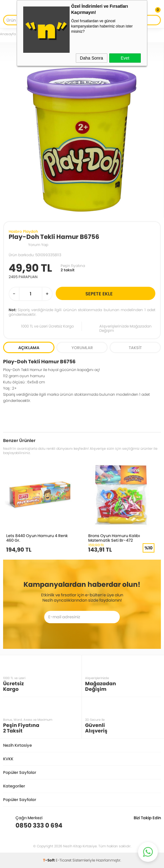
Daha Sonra (91, 58)
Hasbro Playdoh (23, 231)
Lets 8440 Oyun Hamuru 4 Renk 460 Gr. (37, 538)
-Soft (49, 860)
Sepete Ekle (119, 293)
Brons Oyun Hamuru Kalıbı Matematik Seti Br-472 (114, 538)
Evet (125, 58)
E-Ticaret (64, 860)
